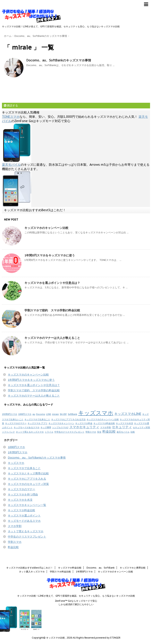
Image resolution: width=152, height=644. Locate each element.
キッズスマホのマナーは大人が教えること (52, 338)
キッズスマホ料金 (84, 423)
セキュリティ (122, 427)
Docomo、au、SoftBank (101, 568)
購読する (11, 105)
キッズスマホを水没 (20, 500)
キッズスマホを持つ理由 (23, 494)
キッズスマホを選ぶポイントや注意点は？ (52, 283)
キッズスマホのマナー (16, 423)
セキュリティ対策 (141, 427)
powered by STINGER (108, 638)
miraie (55, 414)
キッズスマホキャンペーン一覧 (27, 505)
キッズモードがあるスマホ (27, 427)
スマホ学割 (106, 427)
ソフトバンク (8, 432)
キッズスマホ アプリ (38, 423)
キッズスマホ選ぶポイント (24, 516)
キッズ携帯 (46, 427)
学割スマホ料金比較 (60, 572)
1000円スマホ (25, 414)
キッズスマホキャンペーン (61, 423)
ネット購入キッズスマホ (32, 572)
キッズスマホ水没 (124, 423)
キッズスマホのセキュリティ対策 (28, 484)
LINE (49, 414)
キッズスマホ (96, 413)
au (34, 414)
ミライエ (49, 432)
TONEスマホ (11, 117)
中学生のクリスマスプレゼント (69, 432)
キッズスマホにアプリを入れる (27, 479)
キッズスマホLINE (128, 414)
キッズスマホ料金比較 (104, 423)
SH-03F (63, 414)
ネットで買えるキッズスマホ (30, 432)
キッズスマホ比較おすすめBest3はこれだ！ (35, 210)
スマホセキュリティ (84, 427)
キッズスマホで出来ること (37, 419)
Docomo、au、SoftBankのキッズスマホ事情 (59, 60)
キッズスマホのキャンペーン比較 (46, 228)
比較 (133, 432)
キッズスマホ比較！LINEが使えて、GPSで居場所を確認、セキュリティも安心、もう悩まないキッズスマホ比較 (76, 596)
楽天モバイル (11, 165)
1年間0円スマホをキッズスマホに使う (50, 255)
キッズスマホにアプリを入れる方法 (68, 419)
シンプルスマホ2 (60, 427)
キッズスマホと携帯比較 (133, 568)
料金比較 (109, 431)
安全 (99, 432)
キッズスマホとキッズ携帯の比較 (28, 473)
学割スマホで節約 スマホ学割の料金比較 (52, 310)
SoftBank (72, 414)
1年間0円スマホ (10, 414)
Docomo (41, 414)
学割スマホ (91, 432)
